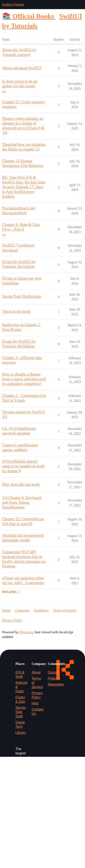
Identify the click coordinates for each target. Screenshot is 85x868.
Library (21, 733)
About (36, 672)
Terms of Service (65, 610)
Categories (22, 610)
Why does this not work (21, 484)
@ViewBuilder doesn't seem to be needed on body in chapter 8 (23, 466)
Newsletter (56, 684)
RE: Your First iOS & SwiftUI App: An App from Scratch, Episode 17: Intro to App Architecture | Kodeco (24, 187)
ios (4, 91)
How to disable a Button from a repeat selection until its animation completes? (24, 379)
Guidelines (41, 610)
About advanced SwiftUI (22, 68)
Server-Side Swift (21, 712)
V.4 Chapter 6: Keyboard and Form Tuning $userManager (22, 503)
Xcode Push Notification (22, 296)
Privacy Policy (12, 620)
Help (35, 703)
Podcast (54, 678)
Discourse (26, 632)
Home (7, 610)
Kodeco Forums (13, 4)
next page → (11, 591)
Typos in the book (16, 311)
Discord (54, 672)
